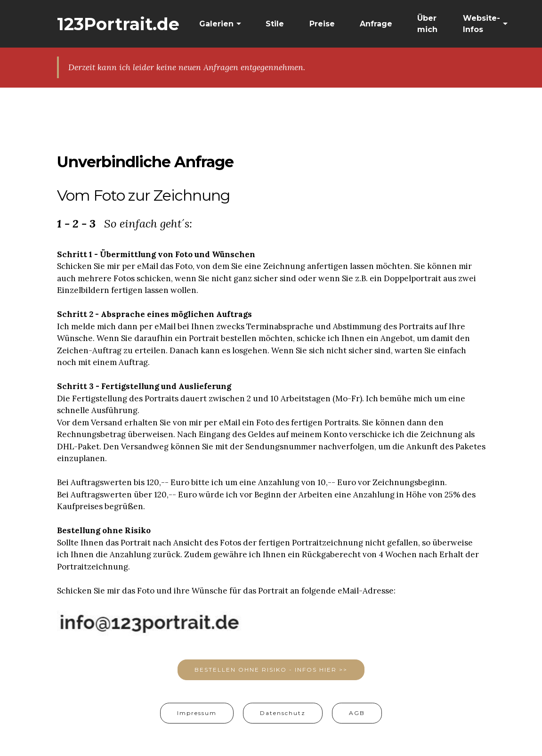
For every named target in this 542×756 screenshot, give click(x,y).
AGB (357, 713)
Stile (275, 24)
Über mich (427, 24)
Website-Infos (481, 24)
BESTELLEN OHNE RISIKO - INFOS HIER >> (271, 670)
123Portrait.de (118, 24)
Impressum (197, 713)
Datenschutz (283, 713)
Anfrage (376, 24)
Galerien (216, 24)
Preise (322, 24)
